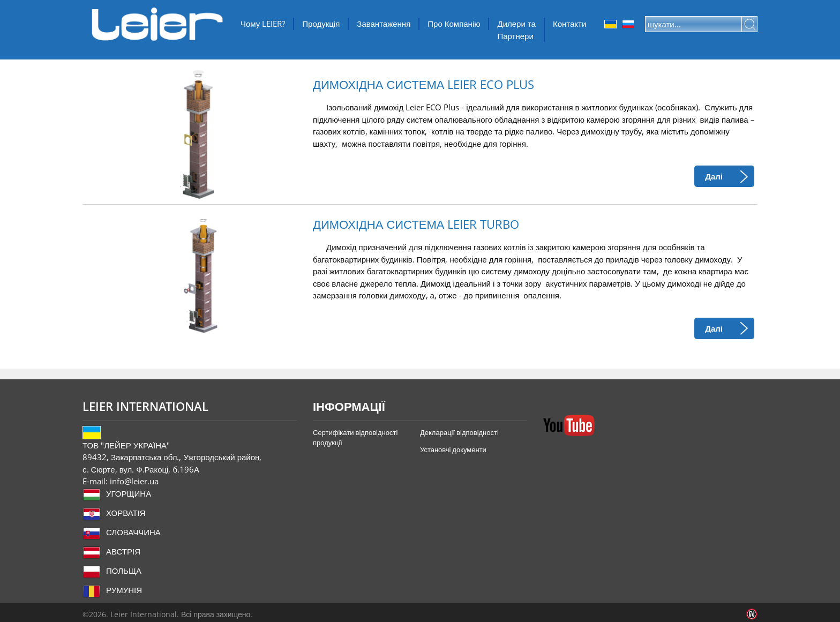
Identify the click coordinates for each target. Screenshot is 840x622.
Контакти (569, 24)
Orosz (628, 24)
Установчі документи (453, 449)
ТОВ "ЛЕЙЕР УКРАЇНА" (157, 24)
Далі (714, 177)
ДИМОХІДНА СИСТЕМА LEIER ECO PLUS (423, 84)
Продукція (321, 24)
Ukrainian (610, 24)
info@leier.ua (134, 481)
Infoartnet (752, 614)
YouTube (569, 425)
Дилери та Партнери (516, 30)
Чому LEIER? (263, 24)
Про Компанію (454, 24)
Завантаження (384, 24)
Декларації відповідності (459, 432)
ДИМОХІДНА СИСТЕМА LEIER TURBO (416, 224)
